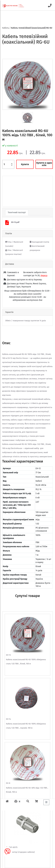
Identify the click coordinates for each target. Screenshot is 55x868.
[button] (6, 191)
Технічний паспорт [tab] (17, 212)
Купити (25, 164)
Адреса (44, 276)
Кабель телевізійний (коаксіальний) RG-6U (32, 28)
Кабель (6, 28)
